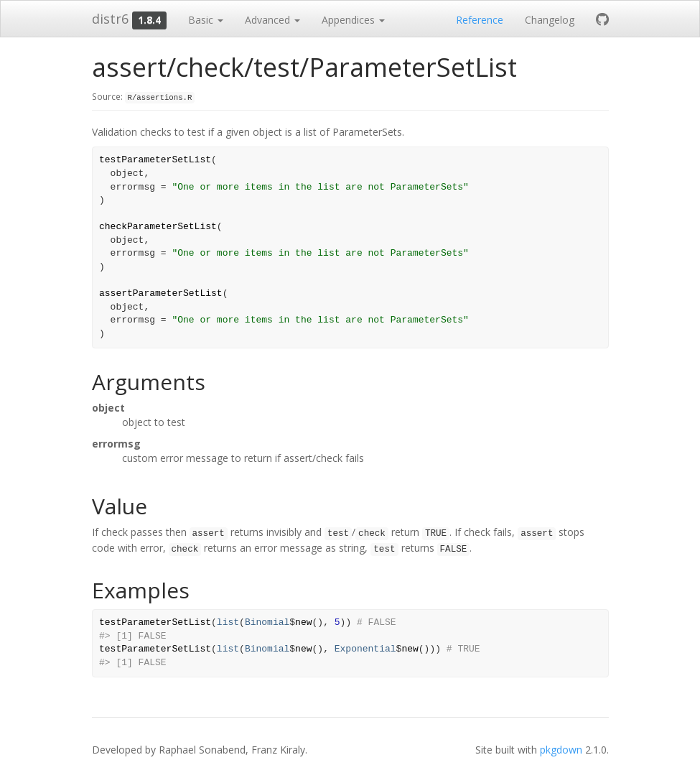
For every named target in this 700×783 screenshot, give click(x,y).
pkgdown (561, 750)
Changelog (550, 20)
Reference (480, 20)
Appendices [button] (353, 20)
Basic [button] (206, 20)
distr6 (110, 19)
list (228, 622)
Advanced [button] (272, 20)
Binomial (267, 622)
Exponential (365, 649)
